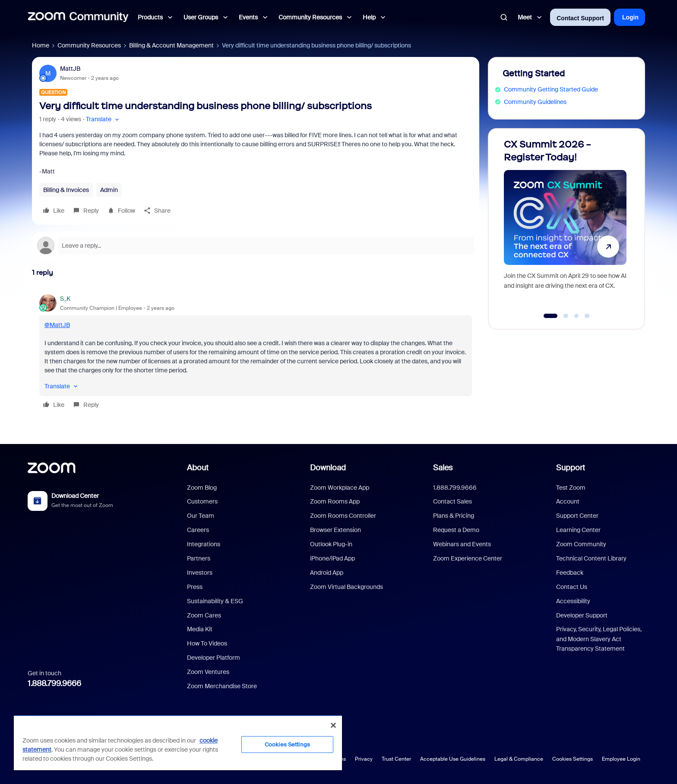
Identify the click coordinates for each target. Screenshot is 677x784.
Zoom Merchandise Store (222, 686)
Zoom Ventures (208, 672)
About (198, 468)
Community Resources (89, 45)
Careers (198, 530)
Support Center (577, 516)
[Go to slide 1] (551, 316)
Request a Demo (456, 530)
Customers (202, 501)
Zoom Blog (202, 488)
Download (328, 468)
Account (568, 501)
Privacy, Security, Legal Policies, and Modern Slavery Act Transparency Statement (599, 639)
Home (41, 45)
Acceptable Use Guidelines (453, 759)
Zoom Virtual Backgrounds (346, 587)
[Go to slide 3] (576, 316)
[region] (178, 743)
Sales (443, 468)
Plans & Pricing (454, 516)
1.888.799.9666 (54, 683)
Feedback (570, 573)
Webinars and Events (462, 544)
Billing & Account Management (171, 45)
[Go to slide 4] (587, 316)
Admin (109, 190)
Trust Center (396, 759)
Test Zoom (571, 488)
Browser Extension (335, 530)
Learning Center (578, 530)
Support (571, 468)
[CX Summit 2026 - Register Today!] (565, 225)
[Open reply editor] (256, 246)
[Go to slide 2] (566, 316)
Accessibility (573, 601)
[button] (103, 119)
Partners (199, 558)
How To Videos (207, 643)
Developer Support (582, 615)
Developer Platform (214, 658)
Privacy (364, 759)
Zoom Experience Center (468, 558)
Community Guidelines (535, 102)
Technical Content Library (591, 558)
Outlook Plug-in (331, 544)
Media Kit (200, 629)
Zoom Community (581, 544)
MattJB (70, 69)
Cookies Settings (573, 759)
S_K (65, 299)
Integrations (204, 544)
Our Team (201, 516)
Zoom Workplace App (340, 488)
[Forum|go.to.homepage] (78, 17)
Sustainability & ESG (215, 601)
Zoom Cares (204, 615)
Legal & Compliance (519, 759)
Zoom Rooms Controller (343, 516)
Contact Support (580, 18)
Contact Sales (452, 501)
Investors (200, 573)
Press (195, 587)
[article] (256, 353)
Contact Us (572, 587)
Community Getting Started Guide (551, 89)
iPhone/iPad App (332, 558)
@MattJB (57, 325)
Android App (327, 573)
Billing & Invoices (66, 190)
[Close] (333, 725)
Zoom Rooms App (335, 501)
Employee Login (621, 759)
